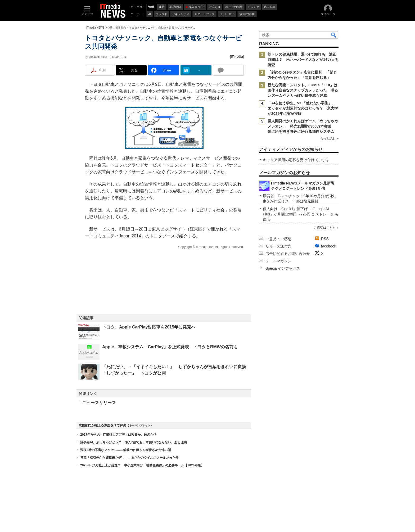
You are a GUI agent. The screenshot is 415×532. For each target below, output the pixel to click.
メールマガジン (278, 261)
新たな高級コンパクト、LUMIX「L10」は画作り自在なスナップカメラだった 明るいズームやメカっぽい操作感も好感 (303, 90)
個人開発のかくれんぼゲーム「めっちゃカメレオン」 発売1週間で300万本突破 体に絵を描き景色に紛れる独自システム (303, 126)
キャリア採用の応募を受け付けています (296, 160)
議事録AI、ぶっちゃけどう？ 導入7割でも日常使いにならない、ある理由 (134, 442)
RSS (325, 239)
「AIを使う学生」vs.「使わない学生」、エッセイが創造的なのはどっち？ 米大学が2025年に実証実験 (303, 108)
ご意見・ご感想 (278, 239)
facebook (329, 246)
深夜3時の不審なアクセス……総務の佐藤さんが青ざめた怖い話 (126, 450)
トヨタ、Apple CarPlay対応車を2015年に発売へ (149, 327)
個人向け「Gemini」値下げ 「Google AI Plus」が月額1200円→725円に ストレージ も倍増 (301, 214)
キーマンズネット (140, 425)
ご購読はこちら (325, 228)
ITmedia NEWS (95, 28)
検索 (334, 35)
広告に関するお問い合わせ (288, 254)
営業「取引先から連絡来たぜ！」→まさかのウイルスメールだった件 (129, 458)
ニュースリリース (99, 403)
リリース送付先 (278, 246)
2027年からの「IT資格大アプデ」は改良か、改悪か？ (118, 435)
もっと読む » (329, 138)
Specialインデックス (283, 268)
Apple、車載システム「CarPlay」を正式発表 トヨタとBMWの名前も (170, 347)
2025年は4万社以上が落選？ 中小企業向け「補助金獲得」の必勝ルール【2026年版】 (142, 465)
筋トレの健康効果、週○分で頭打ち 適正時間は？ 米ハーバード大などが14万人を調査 (303, 60)
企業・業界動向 (117, 28)
